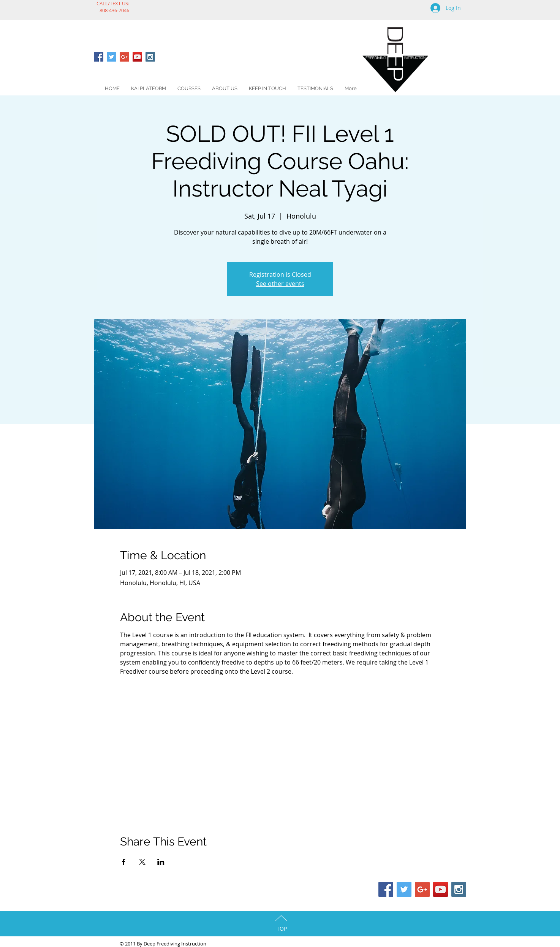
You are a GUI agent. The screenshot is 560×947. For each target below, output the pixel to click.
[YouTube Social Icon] (137, 57)
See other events (280, 284)
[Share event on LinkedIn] (161, 862)
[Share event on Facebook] (124, 862)
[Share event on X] (142, 862)
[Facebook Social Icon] (99, 57)
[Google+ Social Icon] (124, 57)
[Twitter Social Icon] (112, 57)
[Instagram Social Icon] (150, 57)
